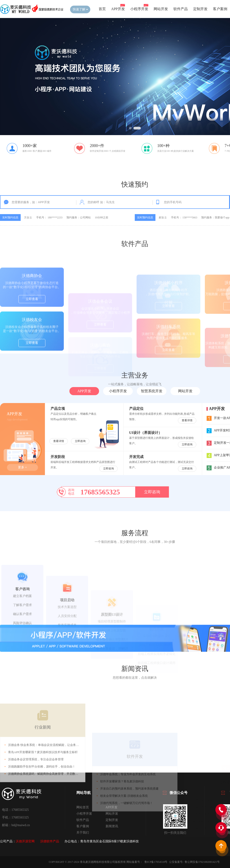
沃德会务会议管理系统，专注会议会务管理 (36, 807)
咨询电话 (71, 492)
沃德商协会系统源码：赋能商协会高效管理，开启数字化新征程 (49, 822)
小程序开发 (139, 9)
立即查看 (32, 326)
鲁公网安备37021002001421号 (202, 862)
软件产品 (181, 9)
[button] (130, 128)
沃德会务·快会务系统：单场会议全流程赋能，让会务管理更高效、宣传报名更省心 (61, 793)
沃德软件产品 (50, 841)
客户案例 (220, 9)
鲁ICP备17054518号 (156, 862)
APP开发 (118, 9)
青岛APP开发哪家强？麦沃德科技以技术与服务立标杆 (43, 800)
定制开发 (200, 9)
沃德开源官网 (25, 841)
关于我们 (83, 833)
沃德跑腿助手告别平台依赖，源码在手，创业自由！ (42, 815)
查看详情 (59, 441)
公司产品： (8, 841)
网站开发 (161, 9)
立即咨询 (80, 441)
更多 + (22, 467)
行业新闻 (43, 775)
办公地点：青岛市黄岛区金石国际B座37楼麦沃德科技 (102, 841)
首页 (102, 9)
